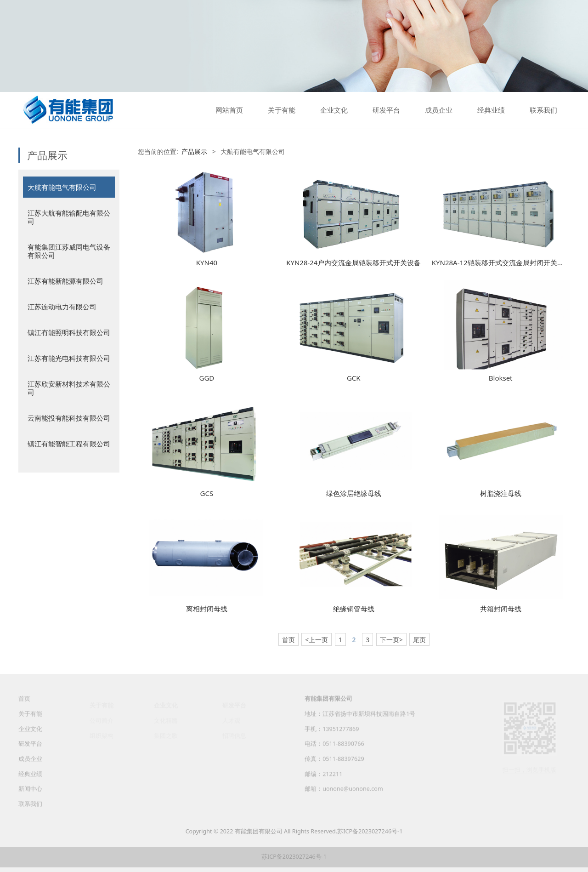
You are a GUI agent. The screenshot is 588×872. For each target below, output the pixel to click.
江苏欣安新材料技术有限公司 (69, 388)
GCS (207, 493)
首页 (24, 706)
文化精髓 (166, 721)
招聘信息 (234, 736)
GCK (354, 378)
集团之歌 (166, 736)
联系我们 (543, 110)
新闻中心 (30, 795)
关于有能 (282, 110)
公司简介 (102, 721)
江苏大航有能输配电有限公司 (69, 217)
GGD (207, 378)
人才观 (231, 721)
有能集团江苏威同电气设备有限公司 (69, 251)
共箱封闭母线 (501, 609)
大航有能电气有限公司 (62, 187)
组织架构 (102, 736)
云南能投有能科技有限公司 (69, 418)
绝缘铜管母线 (354, 609)
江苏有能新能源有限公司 (65, 281)
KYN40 (207, 262)
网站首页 (229, 110)
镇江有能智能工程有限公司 (69, 444)
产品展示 (194, 151)
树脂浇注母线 (501, 493)
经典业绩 (491, 110)
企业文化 (334, 110)
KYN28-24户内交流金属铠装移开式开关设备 (353, 262)
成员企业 (439, 110)
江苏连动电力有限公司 (62, 307)
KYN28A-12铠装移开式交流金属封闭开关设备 (501, 262)
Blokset (501, 378)
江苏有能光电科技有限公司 (69, 358)
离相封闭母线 (207, 609)
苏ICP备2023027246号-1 (370, 831)
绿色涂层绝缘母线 (354, 493)
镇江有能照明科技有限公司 (69, 332)
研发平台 (386, 110)
